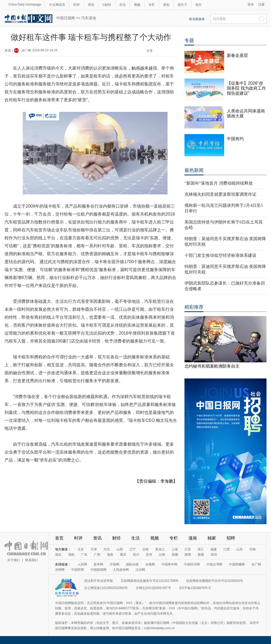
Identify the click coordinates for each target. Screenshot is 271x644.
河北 (107, 549)
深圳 (214, 555)
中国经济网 (192, 564)
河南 (252, 549)
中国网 (115, 564)
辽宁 (133, 549)
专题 (189, 40)
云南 (162, 555)
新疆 (201, 555)
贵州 (149, 555)
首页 (59, 538)
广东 (84, 555)
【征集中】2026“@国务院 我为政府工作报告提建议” (246, 88)
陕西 (188, 555)
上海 (175, 549)
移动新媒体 (197, 19)
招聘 (231, 538)
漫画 (193, 538)
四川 (136, 555)
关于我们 (13, 560)
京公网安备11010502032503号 (106, 588)
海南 (110, 555)
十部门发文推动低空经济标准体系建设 (220, 255)
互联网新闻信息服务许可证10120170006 (149, 581)
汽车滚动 (89, 18)
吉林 (146, 549)
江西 (227, 549)
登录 (251, 4)
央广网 (26, 51)
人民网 (82, 564)
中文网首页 (57, 5)
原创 (166, 5)
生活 (123, 5)
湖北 (58, 555)
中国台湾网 (214, 564)
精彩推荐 (194, 307)
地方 (198, 5)
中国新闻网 (98, 570)
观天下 (182, 5)
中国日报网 (66, 18)
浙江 (201, 549)
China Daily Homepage (25, 4)
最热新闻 (194, 170)
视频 (137, 5)
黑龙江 (160, 549)
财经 (116, 538)
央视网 (150, 564)
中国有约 (235, 139)
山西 (120, 549)
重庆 (123, 555)
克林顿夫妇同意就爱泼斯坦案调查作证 (220, 194)
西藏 (175, 555)
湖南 (71, 555)
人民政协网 (121, 570)
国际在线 (132, 564)
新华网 (98, 564)
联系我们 (31, 560)
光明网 (60, 570)
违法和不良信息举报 (98, 581)
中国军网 (78, 570)
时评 (76, 5)
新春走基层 (237, 55)
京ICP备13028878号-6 (195, 588)
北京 (81, 549)
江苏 (188, 549)
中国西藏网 (237, 564)
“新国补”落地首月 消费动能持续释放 (219, 183)
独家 (212, 538)
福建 (214, 549)
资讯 (91, 5)
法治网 (140, 570)
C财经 (107, 5)
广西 (97, 555)
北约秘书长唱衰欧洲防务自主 (212, 366)
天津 (94, 549)
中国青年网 (169, 564)
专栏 (152, 5)
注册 (261, 4)
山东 (240, 549)
